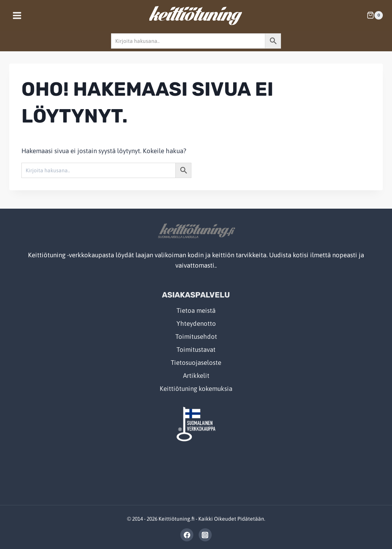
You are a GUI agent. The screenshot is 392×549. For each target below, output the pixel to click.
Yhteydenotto (196, 324)
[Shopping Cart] (375, 15)
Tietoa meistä (196, 310)
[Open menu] (17, 15)
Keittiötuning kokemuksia (196, 389)
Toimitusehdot (196, 337)
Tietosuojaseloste (196, 363)
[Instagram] (205, 535)
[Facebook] (187, 535)
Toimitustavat (196, 350)
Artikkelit (196, 376)
